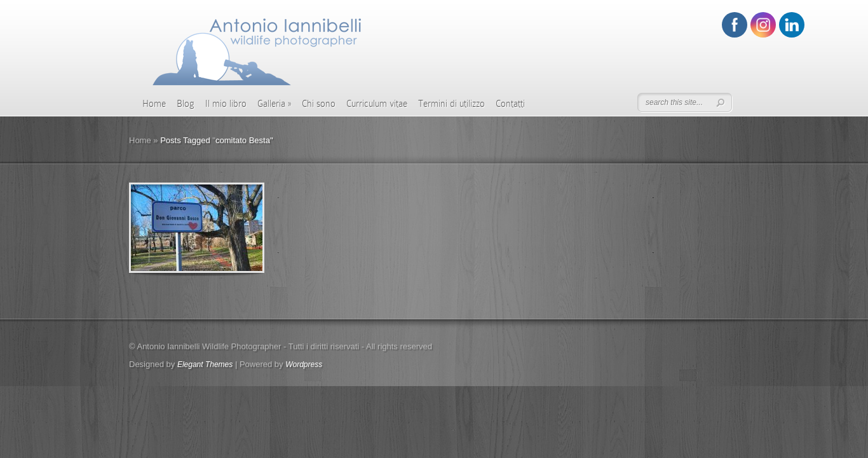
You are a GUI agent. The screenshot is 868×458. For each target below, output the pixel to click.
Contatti (510, 104)
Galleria (274, 104)
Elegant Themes (205, 364)
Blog (186, 104)
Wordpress (304, 364)
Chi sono (319, 104)
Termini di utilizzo (451, 104)
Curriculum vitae (377, 104)
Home (154, 104)
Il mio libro (226, 104)
